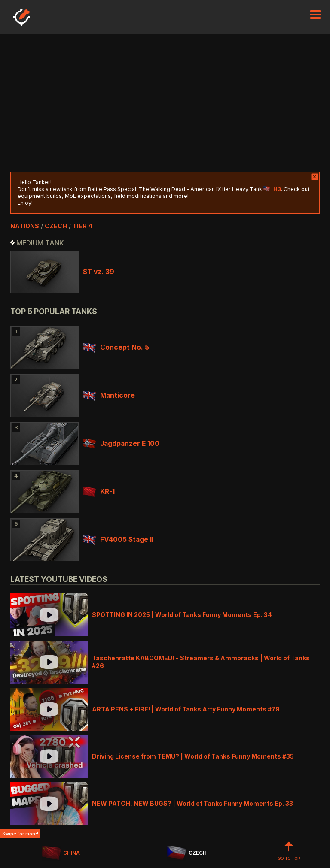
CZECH (186, 853)
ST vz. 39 (99, 272)
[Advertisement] (165, 103)
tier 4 (82, 226)
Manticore (109, 395)
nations (25, 226)
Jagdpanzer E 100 (121, 443)
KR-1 (99, 491)
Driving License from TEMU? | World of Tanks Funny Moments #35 (193, 756)
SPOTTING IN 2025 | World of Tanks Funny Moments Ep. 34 (182, 615)
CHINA (61, 853)
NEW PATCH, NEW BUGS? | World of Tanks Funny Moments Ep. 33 (192, 803)
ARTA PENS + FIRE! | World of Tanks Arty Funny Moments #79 (186, 709)
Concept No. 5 (116, 347)
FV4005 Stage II (118, 540)
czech (56, 226)
